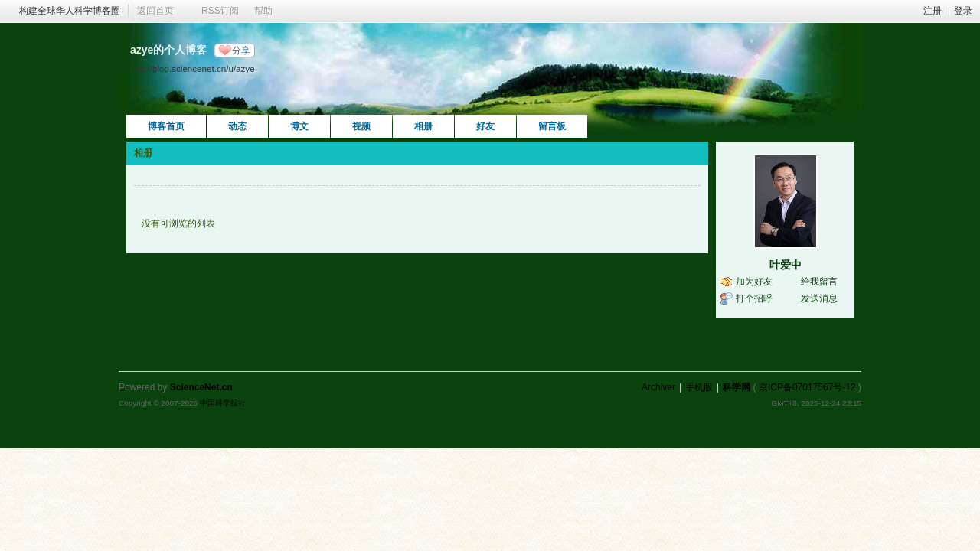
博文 (299, 126)
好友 (485, 126)
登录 (963, 11)
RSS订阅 (220, 11)
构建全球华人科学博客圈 (70, 11)
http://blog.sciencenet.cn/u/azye (193, 68)
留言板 (552, 126)
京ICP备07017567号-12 (807, 387)
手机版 (699, 387)
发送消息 (819, 298)
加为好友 (754, 282)
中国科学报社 (223, 403)
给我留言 (819, 282)
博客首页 (166, 126)
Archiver (658, 387)
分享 (241, 51)
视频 (361, 126)
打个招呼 (754, 298)
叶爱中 (786, 265)
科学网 (737, 387)
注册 (933, 11)
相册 (423, 126)
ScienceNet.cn (201, 387)
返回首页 (155, 11)
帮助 (263, 11)
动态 (237, 126)
